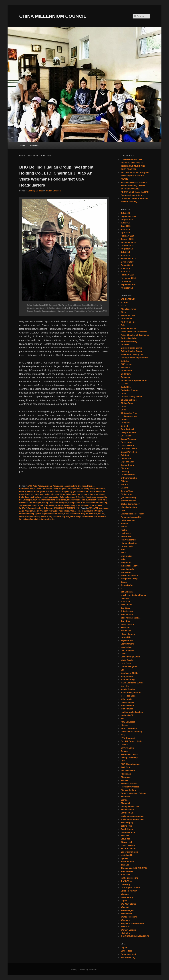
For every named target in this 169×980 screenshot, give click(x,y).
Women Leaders (35, 508)
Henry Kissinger (129, 540)
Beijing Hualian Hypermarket (134, 358)
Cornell (124, 426)
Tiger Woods (127, 871)
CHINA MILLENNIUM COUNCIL (53, 16)
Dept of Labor (127, 462)
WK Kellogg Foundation (30, 519)
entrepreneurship (98, 489)
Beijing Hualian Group (131, 348)
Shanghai (63, 503)
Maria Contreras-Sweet (132, 683)
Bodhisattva (127, 371)
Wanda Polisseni (129, 917)
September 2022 (129, 216)
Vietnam (125, 894)
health (124, 530)
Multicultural (127, 709)
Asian (106, 508)
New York (93, 514)
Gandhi (124, 488)
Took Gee (125, 875)
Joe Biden (126, 608)
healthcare (126, 533)
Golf (123, 510)
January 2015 (127, 239)
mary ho (84, 514)
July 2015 (125, 223)
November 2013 (128, 259)
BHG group (126, 364)
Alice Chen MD (128, 315)
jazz (123, 588)
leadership (75, 514)
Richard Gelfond (129, 790)
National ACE (127, 715)
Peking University (50, 503)
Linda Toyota (127, 660)
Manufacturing (128, 680)
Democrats (126, 458)
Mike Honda (61, 500)
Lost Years (126, 663)
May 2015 (125, 229)
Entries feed (127, 951)
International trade (130, 575)
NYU (123, 735)
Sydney (124, 858)
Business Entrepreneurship (134, 380)
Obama (124, 744)
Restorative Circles (130, 787)
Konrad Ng (126, 637)
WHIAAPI (23, 508)
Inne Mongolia (128, 569)
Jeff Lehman (37, 497)
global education (80, 492)
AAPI (30, 486)
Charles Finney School (132, 397)
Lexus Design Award (131, 657)
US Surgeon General (131, 888)
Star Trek (125, 836)
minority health (74, 500)
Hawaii (124, 527)
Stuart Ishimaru (128, 848)
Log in (124, 948)
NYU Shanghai (35, 503)
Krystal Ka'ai (127, 640)
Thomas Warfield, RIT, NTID (134, 868)
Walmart (125, 907)
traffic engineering (130, 878)
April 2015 (126, 233)
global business (47, 492)
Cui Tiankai (47, 489)
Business (82, 486)
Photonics (126, 777)
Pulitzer (124, 780)
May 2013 (125, 272)
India (123, 559)
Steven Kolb (127, 842)
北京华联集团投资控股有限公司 (66, 508)
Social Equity (25, 505)
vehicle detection (129, 891)
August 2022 (127, 220)
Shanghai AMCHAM (77, 503)
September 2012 (129, 285)
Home (23, 146)
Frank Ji (23, 492)
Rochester (126, 796)
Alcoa (124, 312)
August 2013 (127, 265)
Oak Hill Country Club (131, 741)
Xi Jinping (48, 508)
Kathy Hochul (127, 624)
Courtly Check (128, 429)
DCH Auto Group (129, 449)
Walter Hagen (127, 910)
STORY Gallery (128, 845)
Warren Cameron (53, 191)
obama (101, 514)
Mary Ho (37, 500)
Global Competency (63, 492)
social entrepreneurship (30, 516)
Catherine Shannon (130, 390)
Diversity (85, 489)
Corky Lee (126, 423)
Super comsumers (130, 852)
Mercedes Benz (48, 500)
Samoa (124, 800)
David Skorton (74, 489)
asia (101, 508)
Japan (27, 497)
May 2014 (125, 255)
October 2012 (127, 281)
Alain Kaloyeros (128, 309)
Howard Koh (127, 546)
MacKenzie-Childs (129, 673)
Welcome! (35, 146)
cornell (79, 511)
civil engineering (129, 416)
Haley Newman (128, 520)
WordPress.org (128, 957)
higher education (52, 494)
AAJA (90, 508)
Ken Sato (125, 628)
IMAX (63, 494)
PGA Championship (130, 764)
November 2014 (128, 242)
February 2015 (128, 236)
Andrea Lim (126, 319)
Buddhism (126, 374)
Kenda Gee (126, 631)
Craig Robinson (128, 432)
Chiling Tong (127, 403)
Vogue (124, 901)
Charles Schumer (129, 400)
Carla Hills (126, 387)
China (38, 489)
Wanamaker (126, 914)
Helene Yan (126, 536)
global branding (128, 497)
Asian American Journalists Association (52, 511)
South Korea (37, 505)
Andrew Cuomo (128, 322)
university (126, 884)
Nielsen (124, 725)
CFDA (124, 393)
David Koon (126, 442)
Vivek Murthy (127, 897)
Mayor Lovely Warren (131, 692)
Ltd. (123, 670)
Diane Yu (125, 468)
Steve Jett (126, 839)
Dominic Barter (128, 475)
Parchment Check (129, 754)
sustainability (64, 505)
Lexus (124, 654)
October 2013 (127, 262)
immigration (127, 556)
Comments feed (128, 954)
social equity (47, 516)
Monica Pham (127, 706)
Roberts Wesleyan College (133, 793)
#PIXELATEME (128, 299)
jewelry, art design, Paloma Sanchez (59, 497)
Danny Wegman (60, 489)
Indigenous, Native (74, 494)
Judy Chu (125, 621)
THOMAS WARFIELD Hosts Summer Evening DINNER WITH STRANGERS (134, 186)
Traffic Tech (126, 881)
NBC (123, 718)
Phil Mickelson (128, 770)
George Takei (127, 491)
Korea (67, 514)
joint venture (127, 614)
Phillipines (126, 774)
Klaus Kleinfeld (128, 634)
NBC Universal (128, 722)
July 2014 (125, 252)
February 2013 (128, 275)
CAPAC (124, 384)
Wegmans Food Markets (91, 505)
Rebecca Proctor (129, 784)
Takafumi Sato (128, 862)
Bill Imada (126, 367)
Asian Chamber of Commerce (135, 335)
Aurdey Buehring (129, 341)
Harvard (125, 523)
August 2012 (127, 288)
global (38, 514)
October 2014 (127, 246)
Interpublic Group (129, 579)
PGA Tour (125, 767)
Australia (125, 345)
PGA (123, 761)
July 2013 (125, 268)
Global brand (33, 492)
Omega (124, 751)
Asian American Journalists (65, 486)
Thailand (125, 865)
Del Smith (125, 455)
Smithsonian (127, 813)
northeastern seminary (132, 732)
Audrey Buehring (129, 338)
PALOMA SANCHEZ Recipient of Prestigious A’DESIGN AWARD (135, 176)
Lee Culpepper (26, 500)
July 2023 (125, 213)
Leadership (102, 497)
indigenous (126, 562)
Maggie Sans (127, 676)
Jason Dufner (127, 585)
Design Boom (127, 465)
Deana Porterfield (129, 452)
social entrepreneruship (97, 503)
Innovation (88, 494)
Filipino (124, 481)
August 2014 (127, 249)
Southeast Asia (50, 505)
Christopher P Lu (129, 413)
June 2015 (126, 226)
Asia (35, 486)
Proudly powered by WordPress (84, 969)
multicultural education (92, 500)
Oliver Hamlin (127, 748)
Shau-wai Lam (128, 810)
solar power (126, 826)
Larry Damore (127, 644)
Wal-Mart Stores (128, 904)
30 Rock (125, 302)
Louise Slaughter (129, 666)
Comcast (125, 419)
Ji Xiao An (80, 497)
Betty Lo (125, 361)
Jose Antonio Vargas (131, 618)
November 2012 (128, 278)
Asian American (45, 486)
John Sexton (127, 611)
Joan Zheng (91, 497)
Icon (123, 549)
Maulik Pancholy (129, 689)
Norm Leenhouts (129, 728)
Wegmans (75, 505)
